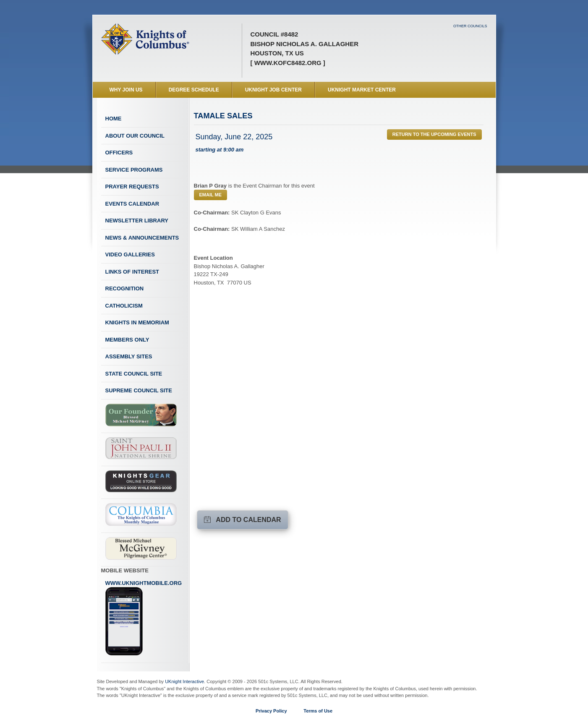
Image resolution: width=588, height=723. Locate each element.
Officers (119, 153)
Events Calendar (132, 204)
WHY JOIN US (126, 90)
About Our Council (135, 136)
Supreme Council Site (139, 390)
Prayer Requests (132, 187)
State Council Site (134, 374)
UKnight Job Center (273, 90)
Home (114, 119)
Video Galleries (130, 254)
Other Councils (470, 26)
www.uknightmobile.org (144, 618)
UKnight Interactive (184, 681)
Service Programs (134, 170)
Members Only (127, 340)
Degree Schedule (194, 90)
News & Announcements (142, 238)
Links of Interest (132, 272)
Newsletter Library (137, 221)
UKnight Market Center (362, 90)
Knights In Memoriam (137, 322)
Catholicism (124, 306)
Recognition (125, 288)
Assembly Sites (129, 356)
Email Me (211, 195)
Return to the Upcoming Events (434, 134)
